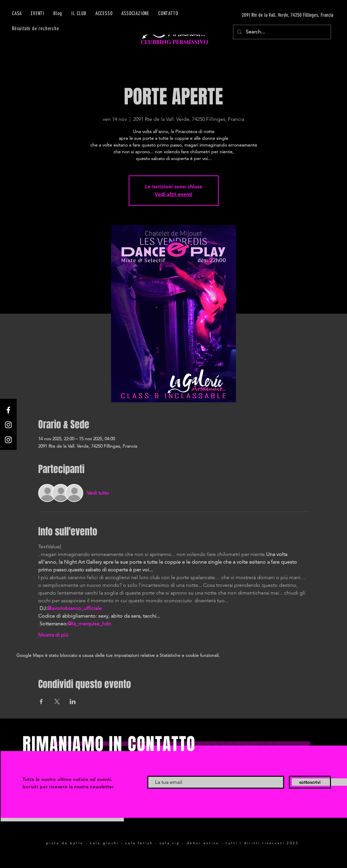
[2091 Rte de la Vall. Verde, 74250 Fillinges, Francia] (273, 15)
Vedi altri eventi (173, 194)
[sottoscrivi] (310, 782)
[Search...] (281, 32)
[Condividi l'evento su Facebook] (41, 702)
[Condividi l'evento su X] (57, 702)
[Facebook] (8, 410)
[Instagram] (8, 425)
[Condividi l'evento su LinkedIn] (73, 702)
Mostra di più (53, 635)
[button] (104, 13)
